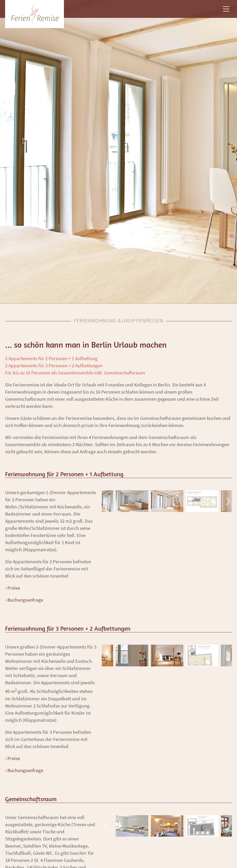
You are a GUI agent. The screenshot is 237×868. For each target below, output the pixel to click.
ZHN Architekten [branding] (35, 14)
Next (228, 501)
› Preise (13, 588)
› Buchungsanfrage (24, 600)
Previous (106, 501)
